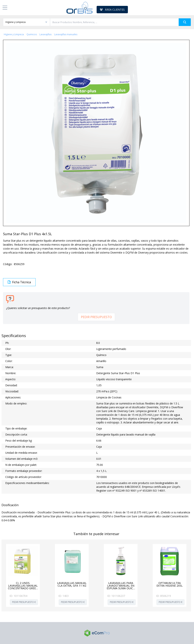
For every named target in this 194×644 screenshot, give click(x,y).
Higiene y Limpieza (14, 34)
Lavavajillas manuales (66, 34)
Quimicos (32, 34)
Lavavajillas (45, 34)
